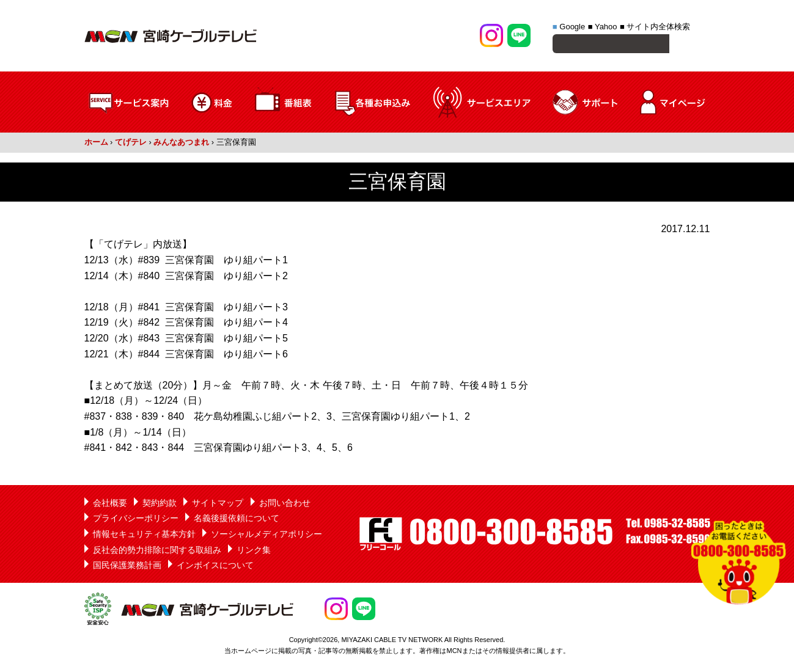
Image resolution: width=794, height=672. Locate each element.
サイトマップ (218, 505)
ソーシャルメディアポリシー (267, 536)
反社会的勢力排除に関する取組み (157, 552)
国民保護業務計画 (127, 567)
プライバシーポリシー (136, 520)
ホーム (96, 144)
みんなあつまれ (181, 144)
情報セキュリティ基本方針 (144, 536)
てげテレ (131, 144)
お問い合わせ (285, 505)
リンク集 (254, 552)
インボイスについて (215, 567)
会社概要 (110, 505)
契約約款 (160, 505)
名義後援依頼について (237, 520)
